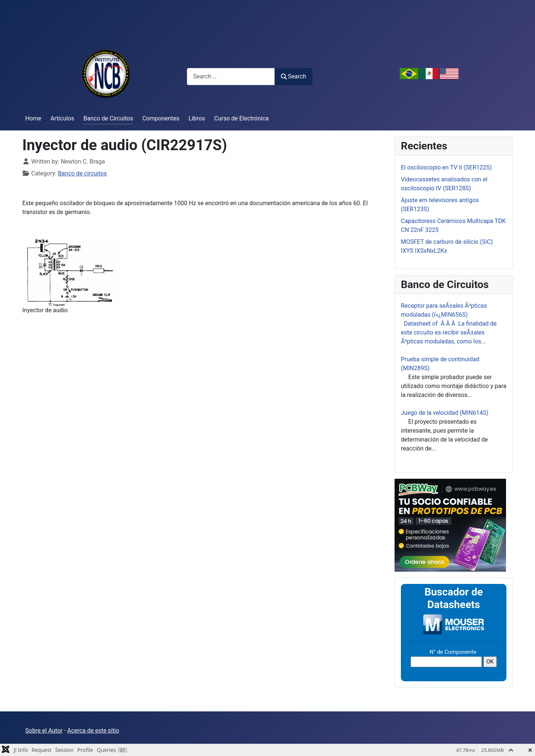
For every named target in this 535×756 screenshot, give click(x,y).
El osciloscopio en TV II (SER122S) (446, 167)
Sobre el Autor (44, 731)
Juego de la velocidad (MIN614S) (445, 413)
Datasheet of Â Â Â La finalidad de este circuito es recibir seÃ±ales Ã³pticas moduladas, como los (449, 332)
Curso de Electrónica (242, 118)
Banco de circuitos (82, 173)
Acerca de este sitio (93, 731)
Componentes (161, 118)
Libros (197, 118)
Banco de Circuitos (108, 118)
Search (294, 76)
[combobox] (231, 76)
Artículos (62, 118)
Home (33, 118)
